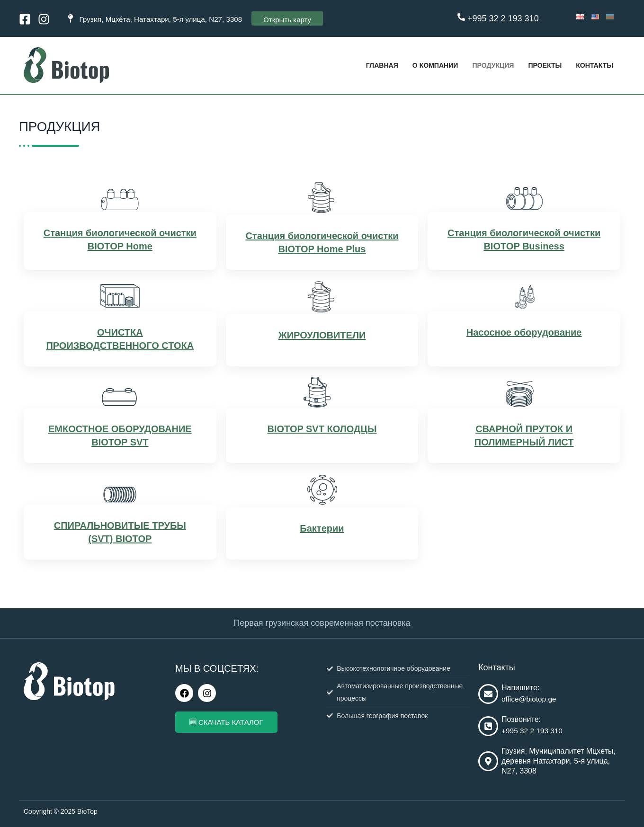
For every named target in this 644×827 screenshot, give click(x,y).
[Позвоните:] (488, 726)
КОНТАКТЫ (593, 65)
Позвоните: (521, 719)
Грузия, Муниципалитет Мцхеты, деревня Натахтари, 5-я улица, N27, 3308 (559, 761)
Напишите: (520, 688)
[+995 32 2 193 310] (461, 17)
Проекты (541, 65)
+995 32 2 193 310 (503, 18)
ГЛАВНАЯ (370, 65)
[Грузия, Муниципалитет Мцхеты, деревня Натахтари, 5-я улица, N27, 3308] (488, 762)
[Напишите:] (488, 694)
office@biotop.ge (530, 699)
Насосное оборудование (524, 334)
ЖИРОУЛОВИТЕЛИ (322, 337)
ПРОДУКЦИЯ (487, 65)
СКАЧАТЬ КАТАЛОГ (226, 723)
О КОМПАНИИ (426, 65)
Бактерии (322, 530)
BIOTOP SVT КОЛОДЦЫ (322, 430)
